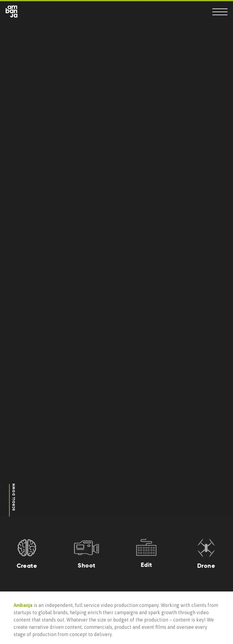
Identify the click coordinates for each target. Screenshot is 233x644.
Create (27, 566)
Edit (147, 565)
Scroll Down (14, 497)
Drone (206, 566)
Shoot (86, 565)
